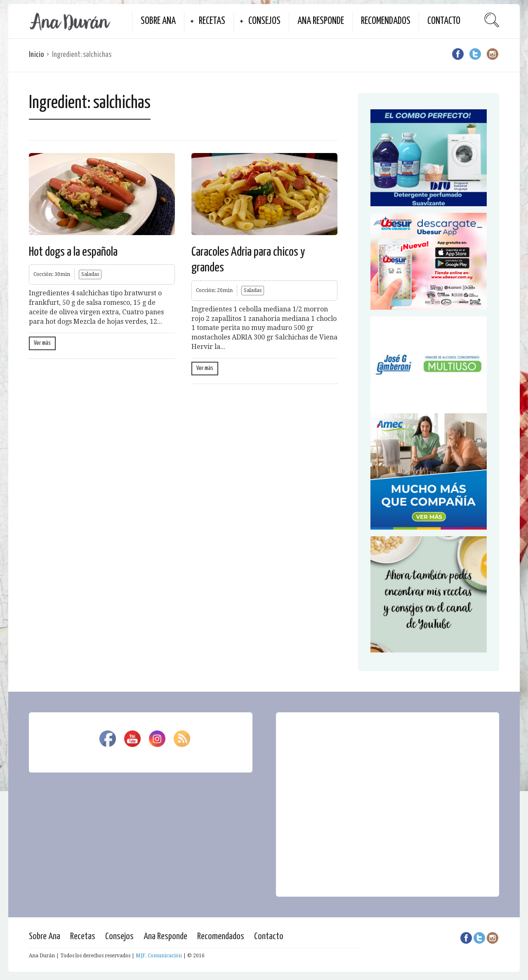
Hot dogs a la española (73, 252)
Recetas (212, 21)
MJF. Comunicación (159, 956)
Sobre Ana (158, 21)
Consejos (264, 21)
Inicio (36, 55)
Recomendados (386, 21)
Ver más (42, 343)
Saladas (90, 274)
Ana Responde (321, 21)
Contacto (444, 21)
